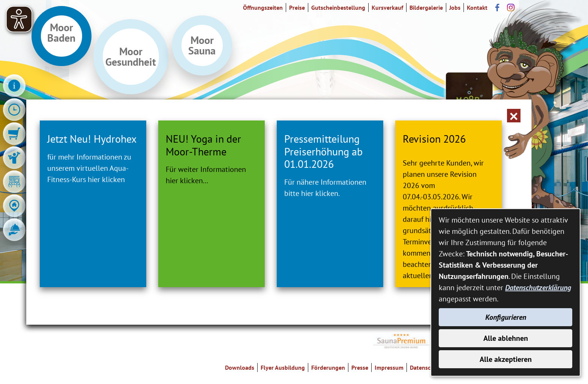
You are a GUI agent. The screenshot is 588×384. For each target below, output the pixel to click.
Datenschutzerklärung (538, 288)
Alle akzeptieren (506, 359)
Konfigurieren (506, 317)
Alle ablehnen (506, 338)
